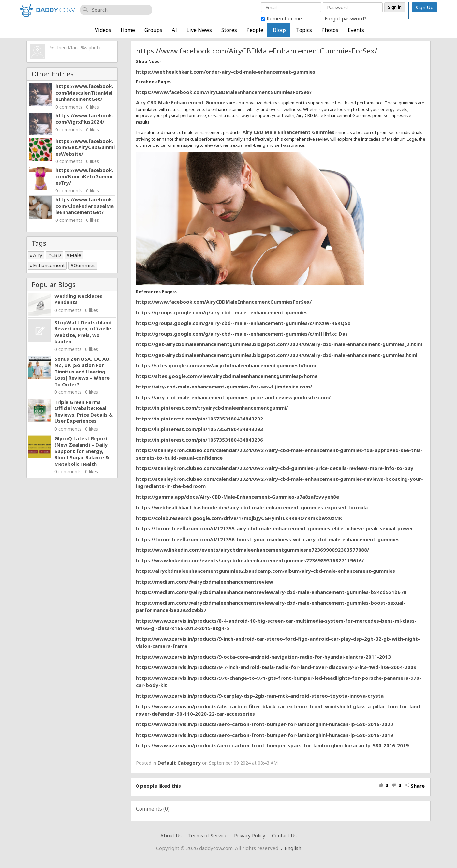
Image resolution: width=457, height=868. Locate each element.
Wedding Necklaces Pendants (78, 299)
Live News (199, 30)
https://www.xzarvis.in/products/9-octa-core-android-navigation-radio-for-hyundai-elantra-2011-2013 (263, 657)
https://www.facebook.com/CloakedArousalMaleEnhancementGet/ (85, 206)
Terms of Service (208, 835)
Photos (330, 30)
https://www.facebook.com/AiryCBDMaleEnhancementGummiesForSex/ (224, 92)
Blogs (280, 30)
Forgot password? (346, 18)
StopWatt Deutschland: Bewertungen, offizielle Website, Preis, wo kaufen (84, 332)
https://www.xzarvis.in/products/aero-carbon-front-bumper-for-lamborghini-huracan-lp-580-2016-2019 (265, 735)
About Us (171, 835)
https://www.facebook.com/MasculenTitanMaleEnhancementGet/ (84, 92)
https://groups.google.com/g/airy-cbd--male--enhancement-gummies (222, 312)
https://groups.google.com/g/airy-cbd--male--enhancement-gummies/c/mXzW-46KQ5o (243, 323)
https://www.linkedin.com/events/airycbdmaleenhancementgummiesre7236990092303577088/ (252, 550)
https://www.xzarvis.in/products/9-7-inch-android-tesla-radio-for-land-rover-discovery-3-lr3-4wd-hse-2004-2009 (276, 667)
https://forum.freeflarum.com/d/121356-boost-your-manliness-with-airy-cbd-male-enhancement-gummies (268, 539)
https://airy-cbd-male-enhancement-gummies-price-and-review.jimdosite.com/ (233, 397)
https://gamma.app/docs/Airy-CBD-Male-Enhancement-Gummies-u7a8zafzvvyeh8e (237, 497)
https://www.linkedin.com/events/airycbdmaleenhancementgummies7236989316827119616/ (250, 560)
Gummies (85, 265)
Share (415, 786)
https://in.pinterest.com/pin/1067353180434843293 (199, 429)
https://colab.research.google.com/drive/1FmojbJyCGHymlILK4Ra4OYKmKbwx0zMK (239, 518)
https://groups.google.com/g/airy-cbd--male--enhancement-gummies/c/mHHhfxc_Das (242, 334)
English (293, 848)
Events (356, 30)
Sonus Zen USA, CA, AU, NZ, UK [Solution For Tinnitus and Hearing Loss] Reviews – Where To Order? (82, 372)
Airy (38, 255)
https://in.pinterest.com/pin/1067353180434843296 (199, 440)
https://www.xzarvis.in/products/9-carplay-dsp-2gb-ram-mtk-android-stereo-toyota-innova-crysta (260, 696)
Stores (229, 30)
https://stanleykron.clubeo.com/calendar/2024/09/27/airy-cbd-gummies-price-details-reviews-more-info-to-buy (275, 468)
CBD (56, 255)
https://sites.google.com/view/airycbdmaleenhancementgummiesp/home (227, 376)
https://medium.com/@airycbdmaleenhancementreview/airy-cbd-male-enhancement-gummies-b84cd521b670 (271, 592)
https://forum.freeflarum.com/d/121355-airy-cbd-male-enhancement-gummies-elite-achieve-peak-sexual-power (275, 528)
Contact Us (284, 835)
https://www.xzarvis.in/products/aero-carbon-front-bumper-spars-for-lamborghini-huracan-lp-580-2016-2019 (272, 745)
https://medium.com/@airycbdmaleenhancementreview (205, 582)
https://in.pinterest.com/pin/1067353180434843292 (199, 419)
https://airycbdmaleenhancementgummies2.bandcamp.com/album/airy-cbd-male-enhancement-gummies (265, 571)
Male (75, 255)
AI (174, 30)
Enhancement (49, 265)
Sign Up (425, 7)
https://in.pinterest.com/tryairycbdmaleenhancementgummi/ (212, 408)
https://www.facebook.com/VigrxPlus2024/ (84, 119)
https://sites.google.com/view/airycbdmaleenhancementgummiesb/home (227, 365)
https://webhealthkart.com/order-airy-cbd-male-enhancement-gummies (226, 72)
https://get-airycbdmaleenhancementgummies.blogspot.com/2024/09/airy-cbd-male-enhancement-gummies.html (277, 355)
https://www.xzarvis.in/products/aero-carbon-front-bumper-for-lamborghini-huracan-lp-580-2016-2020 (265, 724)
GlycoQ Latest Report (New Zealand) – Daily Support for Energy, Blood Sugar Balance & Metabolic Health (82, 451)
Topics (304, 30)
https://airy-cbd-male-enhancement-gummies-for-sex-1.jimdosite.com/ (224, 387)
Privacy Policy (250, 835)
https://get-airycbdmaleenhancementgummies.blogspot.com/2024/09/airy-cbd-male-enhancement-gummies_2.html (279, 344)
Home (128, 30)
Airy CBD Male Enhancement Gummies (182, 102)
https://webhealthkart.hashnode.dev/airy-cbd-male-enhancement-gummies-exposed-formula (252, 507)
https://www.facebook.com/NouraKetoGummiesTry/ (84, 176)
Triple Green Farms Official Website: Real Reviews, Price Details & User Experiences (84, 411)
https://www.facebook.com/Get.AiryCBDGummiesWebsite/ (85, 147)
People (255, 30)
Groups (153, 30)
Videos (103, 30)
